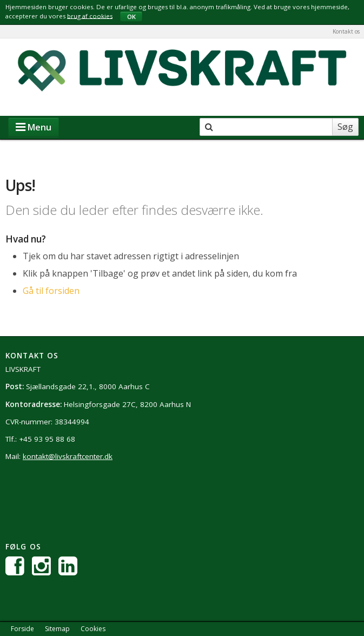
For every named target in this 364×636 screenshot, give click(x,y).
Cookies (93, 629)
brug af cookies (90, 15)
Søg (345, 127)
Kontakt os (346, 31)
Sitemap (57, 629)
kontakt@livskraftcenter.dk (68, 456)
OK (131, 17)
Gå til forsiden (51, 291)
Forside (22, 629)
